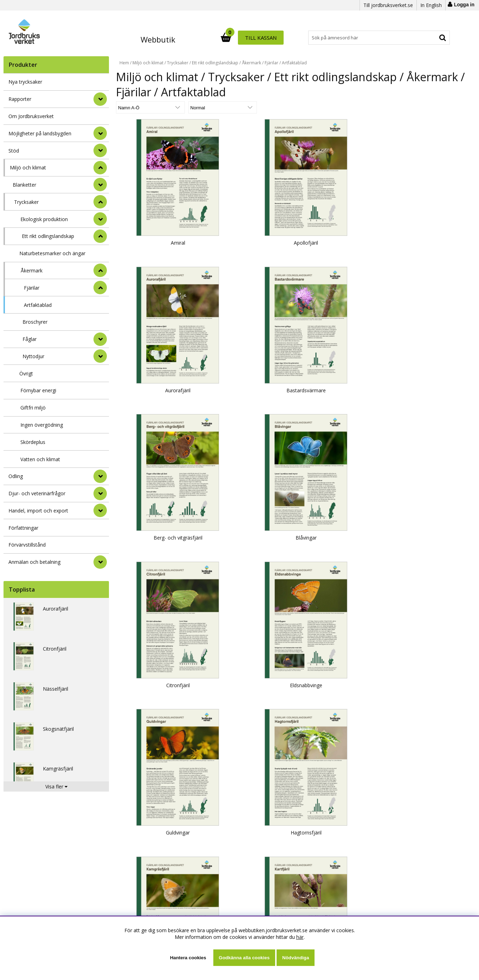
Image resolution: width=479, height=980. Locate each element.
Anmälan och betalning (34, 562)
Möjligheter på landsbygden (40, 133)
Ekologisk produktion (44, 219)
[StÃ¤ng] (100, 168)
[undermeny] (100, 185)
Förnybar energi (38, 390)
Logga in (464, 5)
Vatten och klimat (40, 459)
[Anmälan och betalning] (100, 562)
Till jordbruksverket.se (388, 5)
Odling (16, 476)
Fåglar (30, 339)
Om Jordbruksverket (31, 116)
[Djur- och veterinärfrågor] (100, 494)
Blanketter (24, 185)
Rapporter (20, 99)
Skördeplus (33, 442)
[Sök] (270, 38)
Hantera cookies (188, 958)
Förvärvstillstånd (27, 545)
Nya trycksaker (25, 82)
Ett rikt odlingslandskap (48, 236)
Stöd (14, 151)
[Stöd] (100, 150)
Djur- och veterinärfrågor (37, 493)
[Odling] (100, 476)
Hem (124, 63)
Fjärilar (32, 288)
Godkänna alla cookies (244, 958)
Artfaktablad (38, 305)
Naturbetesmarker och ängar (52, 253)
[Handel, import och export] (100, 510)
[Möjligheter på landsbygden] (100, 133)
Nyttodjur (33, 356)
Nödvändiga (296, 958)
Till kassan (427, 38)
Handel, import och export (38, 511)
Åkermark (32, 270)
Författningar (23, 528)
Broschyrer (35, 322)
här (300, 937)
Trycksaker (26, 202)
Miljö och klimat (28, 167)
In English (431, 5)
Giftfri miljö (33, 408)
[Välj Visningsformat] (199, 107)
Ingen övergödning (42, 425)
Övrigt (26, 373)
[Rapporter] (100, 99)
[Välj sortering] (142, 107)
